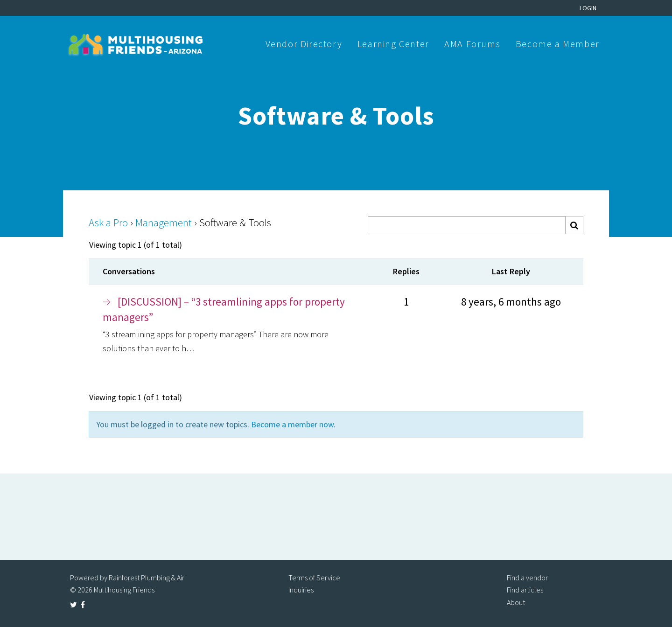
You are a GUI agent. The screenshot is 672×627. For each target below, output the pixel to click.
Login (588, 8)
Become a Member (558, 44)
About (516, 602)
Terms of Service (314, 578)
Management (164, 222)
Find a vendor (527, 578)
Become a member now (292, 424)
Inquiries (301, 590)
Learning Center (393, 44)
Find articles (525, 590)
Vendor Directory (304, 44)
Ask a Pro (108, 222)
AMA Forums (472, 44)
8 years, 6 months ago (511, 302)
